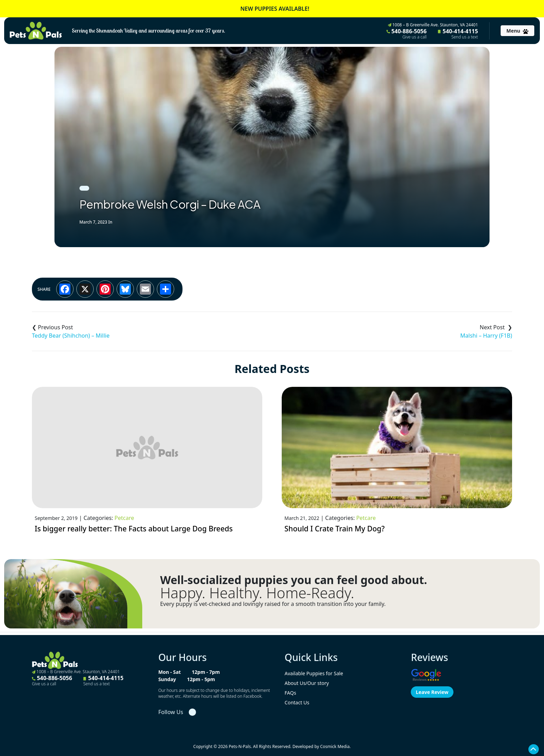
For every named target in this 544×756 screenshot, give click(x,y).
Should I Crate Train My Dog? (335, 529)
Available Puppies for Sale (314, 673)
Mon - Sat (169, 672)
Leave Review (432, 692)
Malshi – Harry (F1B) (486, 336)
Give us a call (415, 37)
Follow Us (171, 712)
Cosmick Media (335, 746)
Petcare (124, 518)
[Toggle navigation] (517, 31)
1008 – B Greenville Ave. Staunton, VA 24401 (433, 25)
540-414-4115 (458, 34)
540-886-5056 (407, 34)
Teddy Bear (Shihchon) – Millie (71, 336)
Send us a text (465, 37)
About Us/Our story (307, 683)
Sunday (167, 679)
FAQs (290, 693)
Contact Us (297, 702)
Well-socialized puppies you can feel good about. (294, 580)
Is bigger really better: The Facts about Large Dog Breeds (134, 529)
